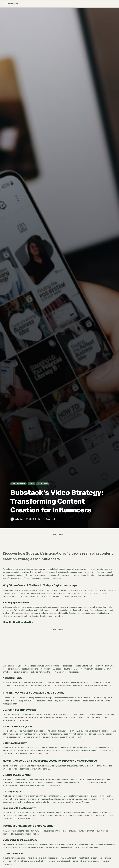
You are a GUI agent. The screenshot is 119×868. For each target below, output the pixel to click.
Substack (54, 569)
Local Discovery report (80, 669)
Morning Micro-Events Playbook (20, 819)
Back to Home (11, 4)
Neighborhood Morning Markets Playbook (79, 750)
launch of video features (101, 613)
